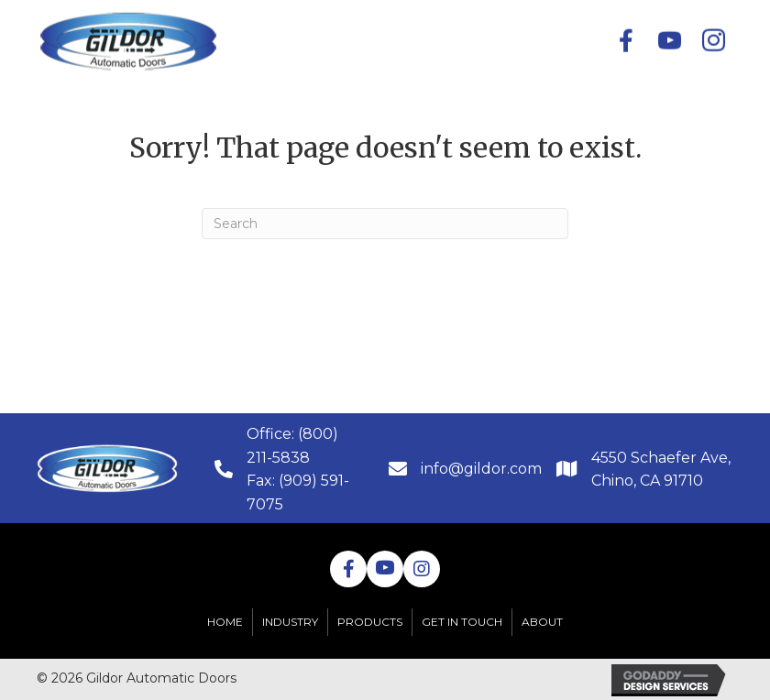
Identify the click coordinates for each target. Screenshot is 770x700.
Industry (290, 622)
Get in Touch (462, 622)
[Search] (385, 224)
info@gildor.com (481, 469)
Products (370, 622)
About (542, 622)
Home (225, 622)
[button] (385, 40)
